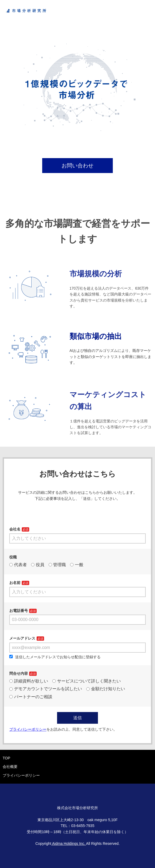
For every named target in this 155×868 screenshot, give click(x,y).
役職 (13, 557)
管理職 (57, 565)
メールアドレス (22, 638)
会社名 (15, 529)
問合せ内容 (19, 673)
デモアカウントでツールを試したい (46, 689)
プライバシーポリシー (21, 775)
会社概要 (10, 767)
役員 (38, 565)
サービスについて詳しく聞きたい (87, 681)
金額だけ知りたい (106, 689)
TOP (7, 758)
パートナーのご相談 (31, 697)
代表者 (18, 565)
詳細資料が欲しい (29, 681)
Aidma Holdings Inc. (69, 844)
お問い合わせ (77, 166)
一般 (77, 565)
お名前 (15, 583)
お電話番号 (19, 611)
